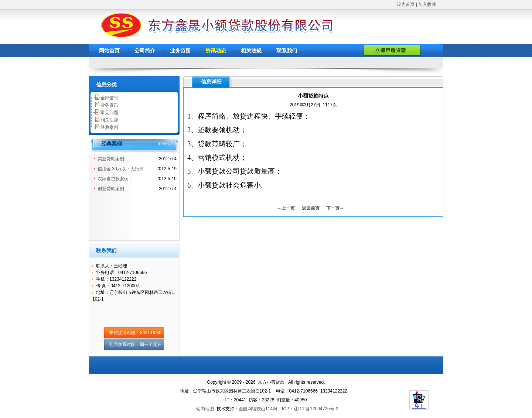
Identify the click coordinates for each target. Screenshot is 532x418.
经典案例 (109, 127)
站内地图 (205, 409)
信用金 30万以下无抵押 (121, 169)
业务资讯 (109, 105)
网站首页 (109, 51)
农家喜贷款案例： (115, 179)
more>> (165, 144)
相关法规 (251, 51)
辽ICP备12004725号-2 (316, 409)
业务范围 (180, 51)
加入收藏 (427, 4)
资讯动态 (216, 51)
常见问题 (109, 113)
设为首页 (406, 4)
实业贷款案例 (111, 159)
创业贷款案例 (111, 189)
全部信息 (109, 98)
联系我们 (287, 51)
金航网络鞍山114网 (258, 409)
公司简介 (145, 51)
